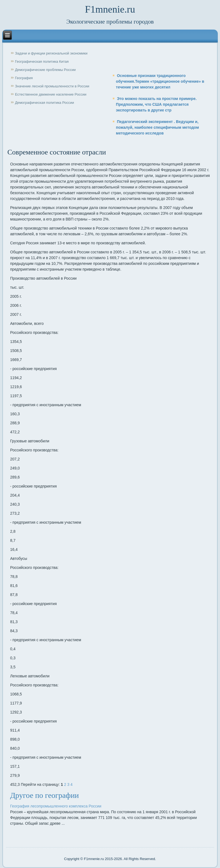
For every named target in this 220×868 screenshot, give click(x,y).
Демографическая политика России (45, 103)
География (24, 78)
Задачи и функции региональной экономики (51, 53)
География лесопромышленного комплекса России (56, 806)
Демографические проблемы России (45, 70)
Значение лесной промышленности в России (52, 86)
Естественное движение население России (51, 94)
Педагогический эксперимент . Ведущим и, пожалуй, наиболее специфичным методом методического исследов (157, 127)
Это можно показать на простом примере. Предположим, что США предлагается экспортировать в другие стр (156, 104)
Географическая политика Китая (42, 61)
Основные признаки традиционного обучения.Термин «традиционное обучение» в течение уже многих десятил (160, 81)
